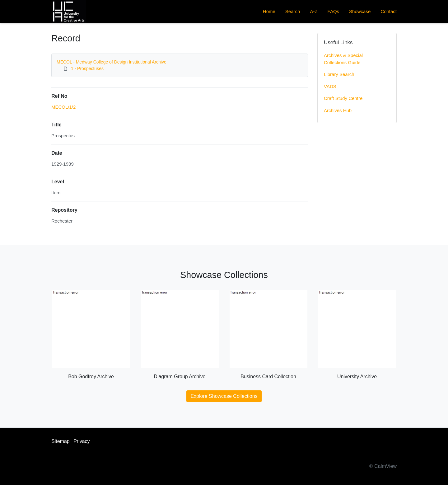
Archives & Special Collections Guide (343, 59)
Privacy (82, 441)
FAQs (334, 11)
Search (293, 11)
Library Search (339, 74)
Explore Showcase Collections (224, 396)
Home (269, 11)
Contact (389, 11)
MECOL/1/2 (63, 107)
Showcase (360, 11)
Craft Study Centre (343, 98)
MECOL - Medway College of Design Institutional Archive (112, 62)
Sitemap (61, 441)
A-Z (314, 11)
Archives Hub (338, 110)
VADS (330, 86)
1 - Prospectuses (87, 68)
